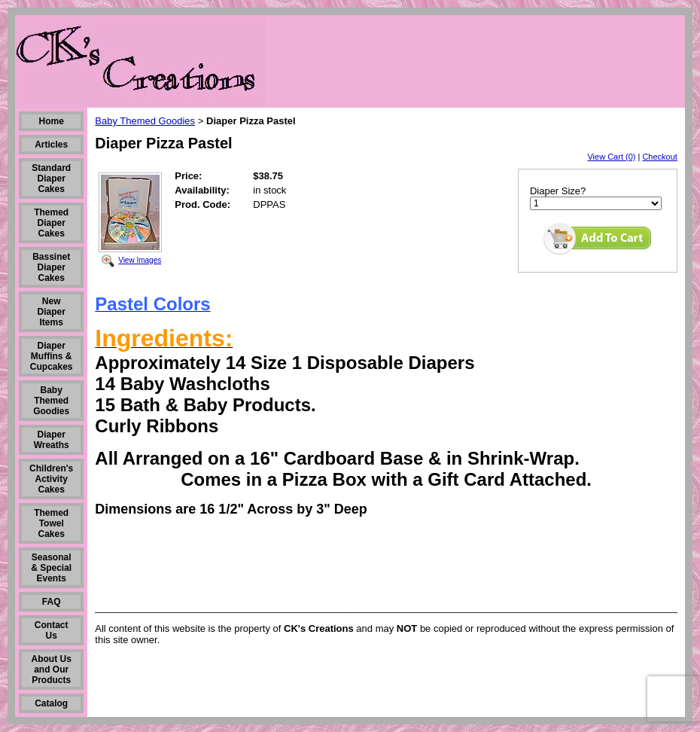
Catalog (51, 703)
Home (52, 121)
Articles (51, 145)
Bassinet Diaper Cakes (51, 267)
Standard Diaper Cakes (51, 178)
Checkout (659, 157)
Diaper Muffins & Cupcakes (52, 356)
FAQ (52, 602)
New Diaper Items (52, 312)
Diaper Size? (558, 191)
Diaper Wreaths (52, 440)
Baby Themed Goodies (51, 401)
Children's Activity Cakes (51, 479)
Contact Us (52, 630)
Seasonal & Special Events (51, 568)
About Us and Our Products (52, 669)
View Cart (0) (611, 157)
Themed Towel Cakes (51, 523)
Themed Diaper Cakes (51, 223)
